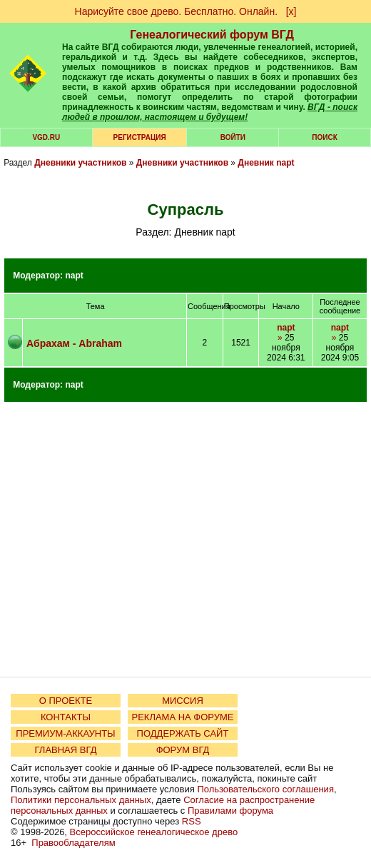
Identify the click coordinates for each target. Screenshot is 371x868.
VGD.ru (46, 137)
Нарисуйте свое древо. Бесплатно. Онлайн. (177, 11)
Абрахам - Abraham (74, 343)
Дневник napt (266, 163)
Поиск (324, 137)
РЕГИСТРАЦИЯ (140, 137)
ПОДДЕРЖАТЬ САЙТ (183, 733)
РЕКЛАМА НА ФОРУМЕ (182, 717)
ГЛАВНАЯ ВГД (66, 750)
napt (74, 276)
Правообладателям (73, 843)
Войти (233, 137)
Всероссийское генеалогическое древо (154, 832)
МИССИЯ (183, 701)
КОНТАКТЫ (66, 717)
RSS (192, 821)
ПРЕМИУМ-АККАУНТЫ (65, 733)
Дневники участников (80, 163)
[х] (291, 11)
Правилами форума (230, 811)
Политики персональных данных (81, 800)
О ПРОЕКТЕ (66, 701)
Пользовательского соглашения (265, 789)
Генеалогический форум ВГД (212, 35)
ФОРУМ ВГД (183, 750)
